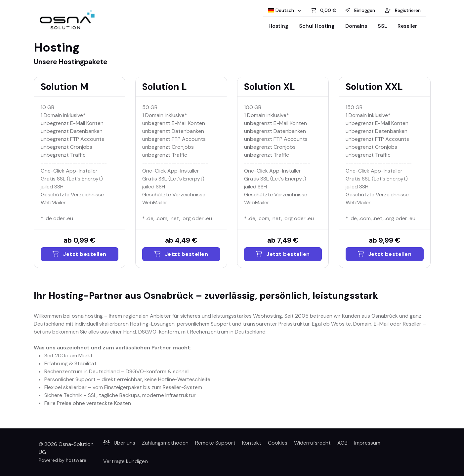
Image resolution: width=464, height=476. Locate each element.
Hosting (278, 26)
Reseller (407, 26)
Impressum (367, 443)
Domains (356, 26)
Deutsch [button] (282, 10)
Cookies (278, 443)
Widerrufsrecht (312, 443)
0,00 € (323, 10)
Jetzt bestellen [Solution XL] (283, 254)
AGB (342, 443)
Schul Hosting (317, 26)
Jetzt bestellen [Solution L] (181, 254)
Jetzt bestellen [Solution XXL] (385, 254)
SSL (382, 26)
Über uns (119, 443)
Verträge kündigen (126, 461)
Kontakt (252, 443)
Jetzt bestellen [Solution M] (80, 254)
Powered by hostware (63, 460)
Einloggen (360, 10)
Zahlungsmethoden (165, 443)
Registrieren (403, 10)
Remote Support (215, 443)
